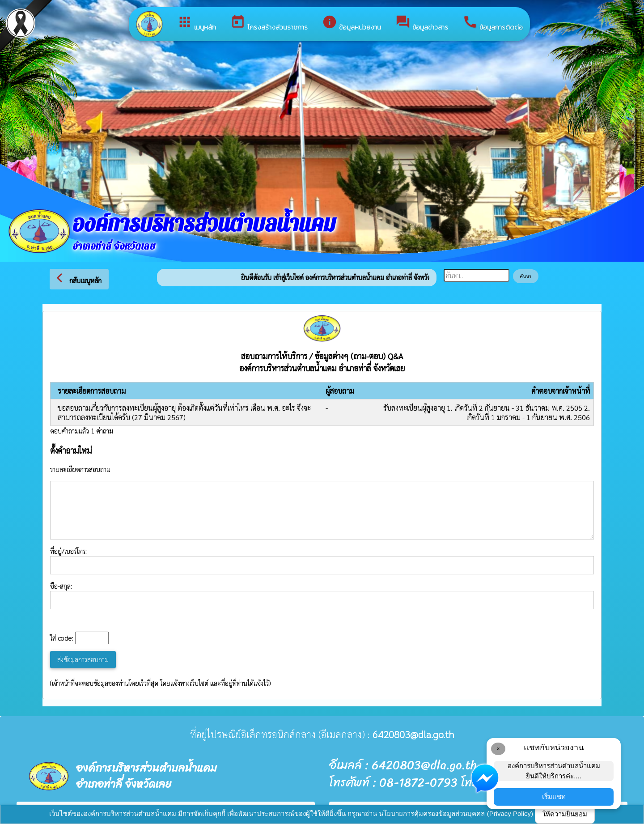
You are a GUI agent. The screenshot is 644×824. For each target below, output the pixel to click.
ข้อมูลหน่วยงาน (352, 23)
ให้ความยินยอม (565, 814)
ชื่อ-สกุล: (322, 595)
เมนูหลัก (197, 23)
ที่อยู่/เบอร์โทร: (322, 561)
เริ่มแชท (554, 796)
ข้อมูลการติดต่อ (493, 23)
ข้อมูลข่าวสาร (422, 23)
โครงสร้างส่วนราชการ (269, 23)
